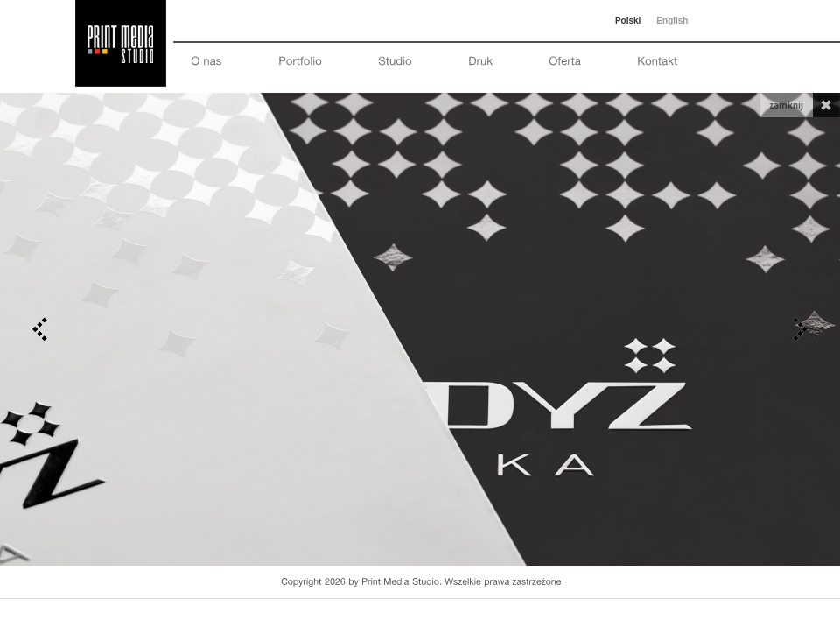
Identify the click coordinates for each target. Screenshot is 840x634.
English (672, 21)
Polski (628, 21)
